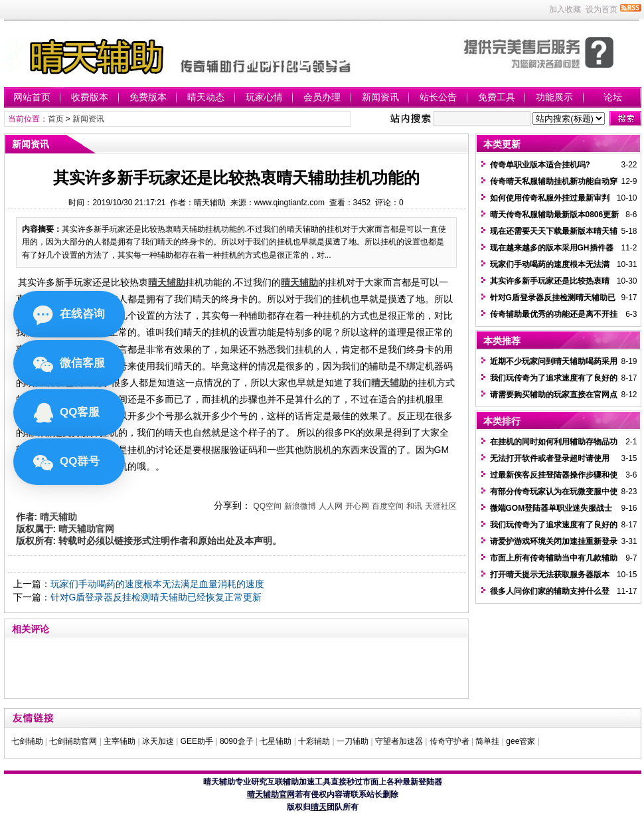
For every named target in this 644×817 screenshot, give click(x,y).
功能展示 (554, 97)
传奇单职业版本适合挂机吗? (540, 165)
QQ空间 (267, 506)
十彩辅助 (314, 741)
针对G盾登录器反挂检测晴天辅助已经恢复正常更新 (156, 597)
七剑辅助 (27, 741)
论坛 (613, 97)
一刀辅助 (353, 741)
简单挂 (487, 741)
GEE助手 (197, 741)
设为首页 (602, 9)
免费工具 (497, 97)
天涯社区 (441, 506)
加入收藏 (565, 9)
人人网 (331, 506)
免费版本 (148, 97)
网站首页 (32, 97)
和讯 (414, 506)
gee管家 (521, 741)
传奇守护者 (449, 741)
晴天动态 (206, 97)
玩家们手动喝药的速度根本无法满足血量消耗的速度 (157, 584)
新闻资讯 (380, 97)
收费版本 (90, 97)
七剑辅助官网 (73, 741)
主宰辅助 (120, 741)
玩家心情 (264, 97)
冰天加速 (158, 741)
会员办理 (322, 97)
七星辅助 (276, 741)
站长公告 (438, 97)
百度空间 (388, 506)
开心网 (357, 506)
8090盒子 (237, 741)
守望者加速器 (399, 741)
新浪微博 (300, 506)
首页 (56, 119)
